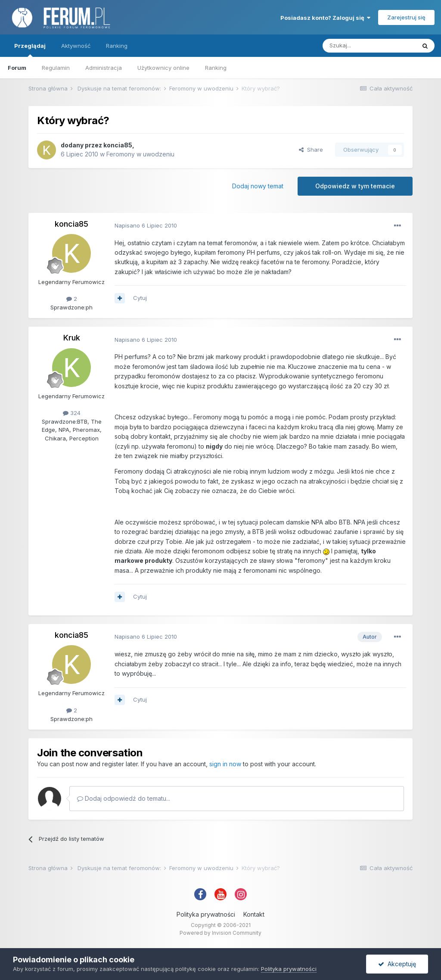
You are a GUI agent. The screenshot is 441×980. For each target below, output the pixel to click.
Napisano (146, 225)
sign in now (225, 764)
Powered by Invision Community (220, 933)
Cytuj (140, 298)
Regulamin (56, 68)
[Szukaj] (369, 46)
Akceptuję (397, 964)
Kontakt (254, 914)
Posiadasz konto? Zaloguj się (325, 18)
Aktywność (76, 46)
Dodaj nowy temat (258, 186)
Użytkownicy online (163, 68)
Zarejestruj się (406, 17)
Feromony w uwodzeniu (140, 154)
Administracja (104, 68)
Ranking (216, 68)
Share (311, 150)
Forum (17, 68)
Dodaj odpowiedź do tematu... (124, 798)
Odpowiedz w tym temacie (355, 186)
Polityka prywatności (206, 914)
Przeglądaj (30, 50)
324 (72, 413)
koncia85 (118, 145)
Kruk (72, 338)
